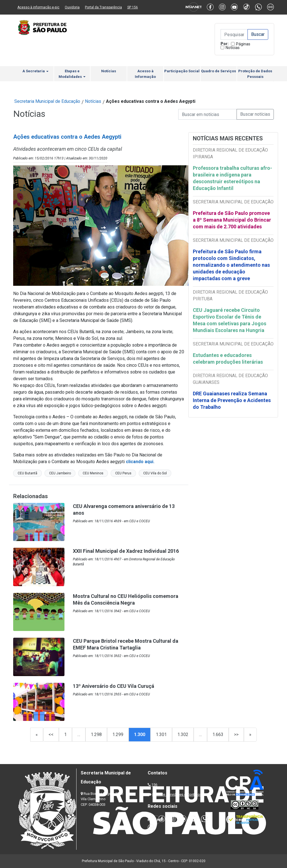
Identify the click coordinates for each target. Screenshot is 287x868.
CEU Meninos (93, 473)
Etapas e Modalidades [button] (72, 74)
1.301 (161, 734)
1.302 (183, 734)
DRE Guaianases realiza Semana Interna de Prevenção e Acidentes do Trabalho (232, 400)
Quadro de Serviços (218, 71)
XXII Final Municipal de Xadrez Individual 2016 (126, 551)
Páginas (243, 44)
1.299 (118, 734)
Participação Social (182, 71)
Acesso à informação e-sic (38, 7)
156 (154, 785)
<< (51, 734)
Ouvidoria (72, 7)
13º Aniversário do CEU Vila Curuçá (114, 686)
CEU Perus (123, 473)
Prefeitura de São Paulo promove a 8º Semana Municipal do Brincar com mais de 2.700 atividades (232, 220)
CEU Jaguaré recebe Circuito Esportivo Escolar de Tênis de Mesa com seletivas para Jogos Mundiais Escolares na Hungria (230, 320)
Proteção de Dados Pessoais (255, 74)
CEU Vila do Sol (155, 473)
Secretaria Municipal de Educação (47, 101)
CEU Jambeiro (60, 473)
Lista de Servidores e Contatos (177, 794)
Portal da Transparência (103, 7)
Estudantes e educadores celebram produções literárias (228, 358)
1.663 (218, 734)
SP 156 (133, 7)
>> (236, 734)
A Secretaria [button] (35, 71)
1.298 (96, 734)
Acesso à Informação (145, 74)
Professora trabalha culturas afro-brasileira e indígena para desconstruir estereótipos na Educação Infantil (232, 178)
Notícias (233, 48)
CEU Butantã (27, 473)
